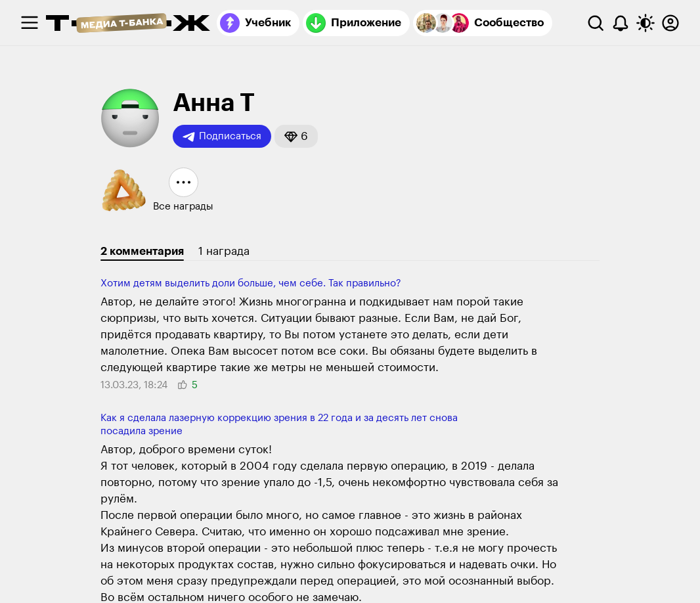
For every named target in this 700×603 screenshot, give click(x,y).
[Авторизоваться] (670, 23)
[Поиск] (596, 23)
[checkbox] (30, 23)
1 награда (224, 251)
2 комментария (142, 251)
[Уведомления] (621, 23)
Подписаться (222, 137)
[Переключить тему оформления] (645, 23)
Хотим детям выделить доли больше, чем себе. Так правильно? (251, 283)
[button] (296, 136)
